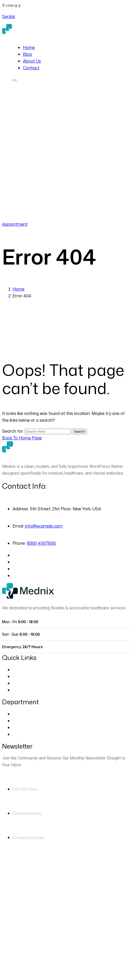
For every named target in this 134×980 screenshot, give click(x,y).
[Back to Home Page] (22, 438)
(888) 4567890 (49, 217)
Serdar (9, 16)
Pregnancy (23, 734)
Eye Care (21, 714)
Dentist (20, 727)
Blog (27, 54)
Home (29, 47)
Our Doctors (25, 676)
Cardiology (23, 721)
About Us (32, 61)
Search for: (13, 431)
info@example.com (44, 526)
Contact (31, 68)
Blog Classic (24, 690)
